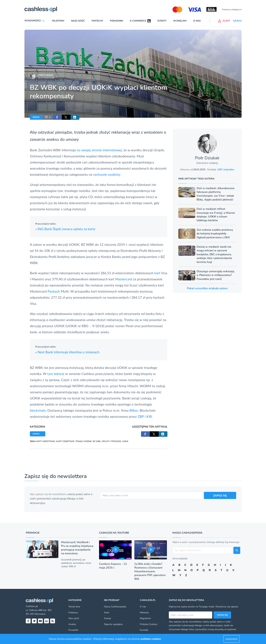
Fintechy (97, 21)
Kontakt (144, 630)
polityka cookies (151, 639)
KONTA (36, 117)
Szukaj (107, 618)
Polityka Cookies (149, 624)
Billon (134, 410)
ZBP (141, 416)
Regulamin (145, 618)
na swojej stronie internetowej (99, 150)
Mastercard (124, 279)
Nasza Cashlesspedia (115, 607)
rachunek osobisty (107, 174)
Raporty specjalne (113, 624)
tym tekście (56, 374)
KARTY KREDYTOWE (45, 441)
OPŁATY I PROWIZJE (111, 441)
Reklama (144, 613)
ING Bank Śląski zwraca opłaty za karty (65, 229)
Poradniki (117, 21)
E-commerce (138, 21)
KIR (149, 416)
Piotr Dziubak (46, 75)
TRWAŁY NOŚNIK (84, 441)
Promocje (33, 533)
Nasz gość (78, 21)
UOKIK (125, 441)
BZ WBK (97, 441)
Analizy (72, 624)
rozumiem (231, 639)
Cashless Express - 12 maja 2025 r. (113, 566)
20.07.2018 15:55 (46, 78)
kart (157, 273)
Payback (54, 291)
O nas (197, 21)
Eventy (162, 21)
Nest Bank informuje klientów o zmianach (67, 352)
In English (180, 21)
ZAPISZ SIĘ (220, 495)
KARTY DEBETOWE (65, 441)
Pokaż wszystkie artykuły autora (207, 288)
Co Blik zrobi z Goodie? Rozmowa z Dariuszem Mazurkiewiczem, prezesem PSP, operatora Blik (150, 571)
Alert (107, 613)
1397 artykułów (226, 170)
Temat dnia (74, 607)
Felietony (58, 21)
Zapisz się (222, 615)
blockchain (38, 410)
